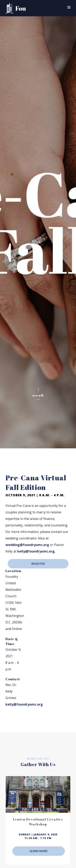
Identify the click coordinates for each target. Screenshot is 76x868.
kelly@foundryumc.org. (36, 551)
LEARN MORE (39, 851)
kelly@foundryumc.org (24, 704)
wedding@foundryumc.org (27, 545)
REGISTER (38, 564)
